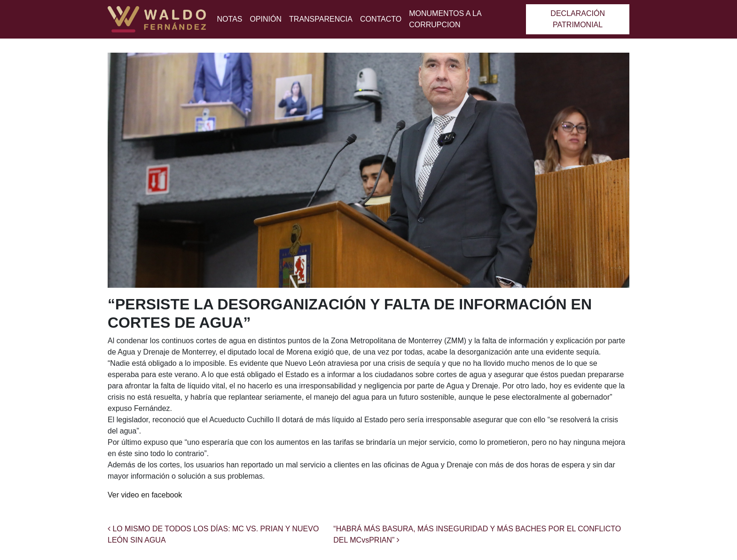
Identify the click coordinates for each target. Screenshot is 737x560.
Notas (230, 19)
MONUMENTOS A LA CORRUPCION (445, 19)
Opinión (266, 19)
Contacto (381, 19)
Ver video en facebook (145, 495)
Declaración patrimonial (578, 19)
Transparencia (321, 19)
